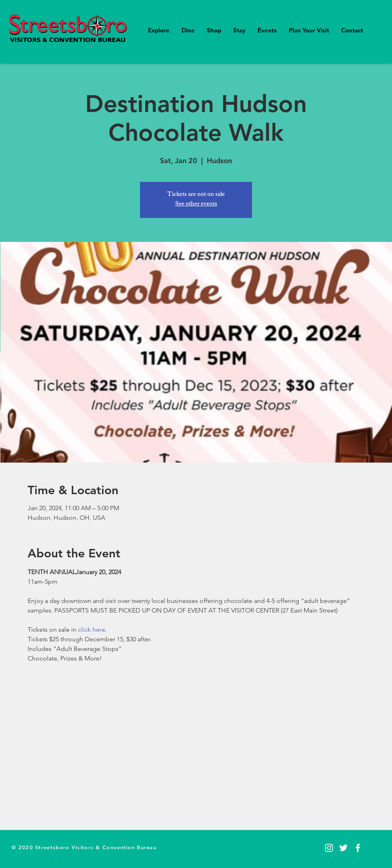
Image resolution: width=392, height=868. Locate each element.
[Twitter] (343, 848)
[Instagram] (329, 848)
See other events (196, 205)
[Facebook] (358, 848)
